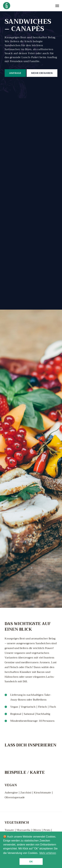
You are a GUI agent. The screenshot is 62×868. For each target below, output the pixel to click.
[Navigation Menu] (57, 6)
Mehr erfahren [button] (48, 853)
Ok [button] (31, 862)
